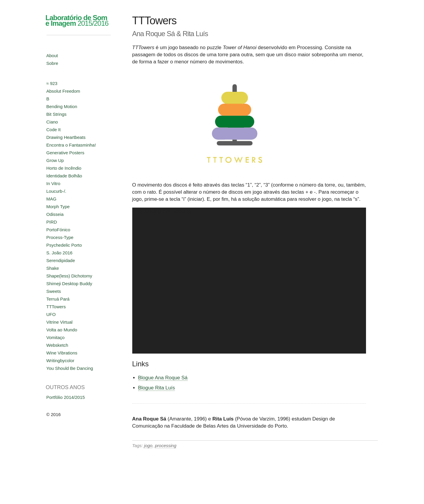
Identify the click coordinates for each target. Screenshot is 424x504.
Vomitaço (56, 337)
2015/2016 (77, 20)
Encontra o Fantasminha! (71, 145)
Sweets (54, 291)
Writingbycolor (61, 361)
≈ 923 (52, 83)
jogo (148, 446)
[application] (249, 281)
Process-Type (60, 237)
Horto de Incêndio (64, 168)
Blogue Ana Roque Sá (163, 378)
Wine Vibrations (62, 353)
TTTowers (56, 307)
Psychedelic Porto (64, 245)
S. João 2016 (59, 253)
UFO (51, 314)
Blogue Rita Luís (157, 388)
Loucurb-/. (57, 191)
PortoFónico (58, 230)
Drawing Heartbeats (66, 137)
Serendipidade (61, 260)
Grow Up (55, 160)
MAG (51, 199)
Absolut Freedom (63, 91)
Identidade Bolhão (64, 176)
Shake (53, 268)
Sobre (52, 63)
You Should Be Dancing (70, 368)
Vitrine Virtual (60, 322)
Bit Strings (57, 114)
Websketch (57, 345)
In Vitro (53, 183)
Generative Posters (65, 153)
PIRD (52, 222)
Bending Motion (62, 106)
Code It (54, 130)
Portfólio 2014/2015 (66, 397)
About (52, 56)
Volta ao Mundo (62, 330)
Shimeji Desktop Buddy (69, 284)
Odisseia (55, 214)
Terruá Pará (58, 299)
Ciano (52, 122)
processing (166, 446)
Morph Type (58, 207)
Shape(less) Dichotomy (69, 276)
